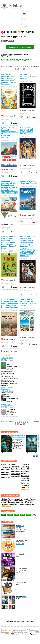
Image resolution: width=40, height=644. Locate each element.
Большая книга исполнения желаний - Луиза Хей (8, 405)
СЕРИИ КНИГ (22, 36)
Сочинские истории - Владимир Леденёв (28, 182)
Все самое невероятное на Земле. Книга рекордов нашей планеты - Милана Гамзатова (9, 79)
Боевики (4, 474)
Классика (14, 476)
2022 (29, 515)
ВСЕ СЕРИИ (7, 506)
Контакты (25, 634)
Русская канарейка (9, 504)
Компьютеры (26, 467)
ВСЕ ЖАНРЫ (25, 490)
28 (24, 69)
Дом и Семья (16, 469)
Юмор (23, 488)
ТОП (22, 32)
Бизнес (14, 464)
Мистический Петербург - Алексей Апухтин (28, 76)
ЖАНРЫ (32, 32)
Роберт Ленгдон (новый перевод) (15, 499)
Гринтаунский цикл (26, 504)
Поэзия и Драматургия (29, 474)
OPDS (7, 634)
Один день (29, 502)
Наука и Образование (29, 469)
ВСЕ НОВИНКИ (10, 32)
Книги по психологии (29, 464)
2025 (10, 515)
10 (18, 69)
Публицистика (26, 476)
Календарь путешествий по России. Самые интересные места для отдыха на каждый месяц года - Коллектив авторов (10, 187)
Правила (33, 634)
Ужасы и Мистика (27, 485)
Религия (24, 478)
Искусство (15, 474)
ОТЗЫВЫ (8, 36)
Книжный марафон (15, 502)
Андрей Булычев (17, 439)
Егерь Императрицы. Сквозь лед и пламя (19, 436)
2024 (16, 515)
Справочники (26, 483)
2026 (4, 515)
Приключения (6, 477)
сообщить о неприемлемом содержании (20, 621)
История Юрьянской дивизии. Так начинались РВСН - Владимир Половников (8, 390)
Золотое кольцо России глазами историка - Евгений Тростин (28, 302)
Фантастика (6, 464)
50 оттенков (18, 501)
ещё (34, 515)
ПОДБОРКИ (9, 41)
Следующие (34, 66)
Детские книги (16, 467)
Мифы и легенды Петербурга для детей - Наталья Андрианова (27, 131)
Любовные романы (9, 470)
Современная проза (28, 481)
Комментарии (8, 116)
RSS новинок (16, 634)
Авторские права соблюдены (20, 47)
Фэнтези (4, 467)
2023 (23, 515)
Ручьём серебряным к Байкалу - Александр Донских (7, 358)
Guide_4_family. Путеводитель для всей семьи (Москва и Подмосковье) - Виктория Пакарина (10, 303)
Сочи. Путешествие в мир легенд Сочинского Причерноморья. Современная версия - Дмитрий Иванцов (9, 242)
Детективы (5, 472)
